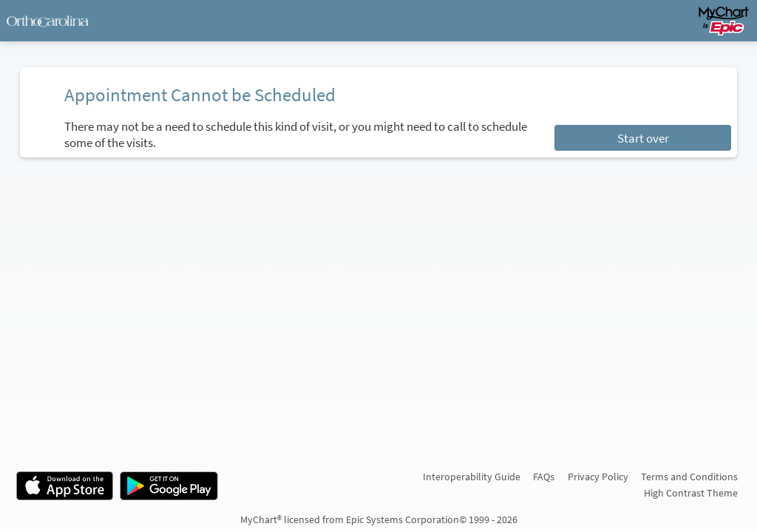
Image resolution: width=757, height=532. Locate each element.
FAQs (544, 477)
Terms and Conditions (689, 477)
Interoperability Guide (472, 477)
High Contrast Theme (691, 493)
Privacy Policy (598, 477)
